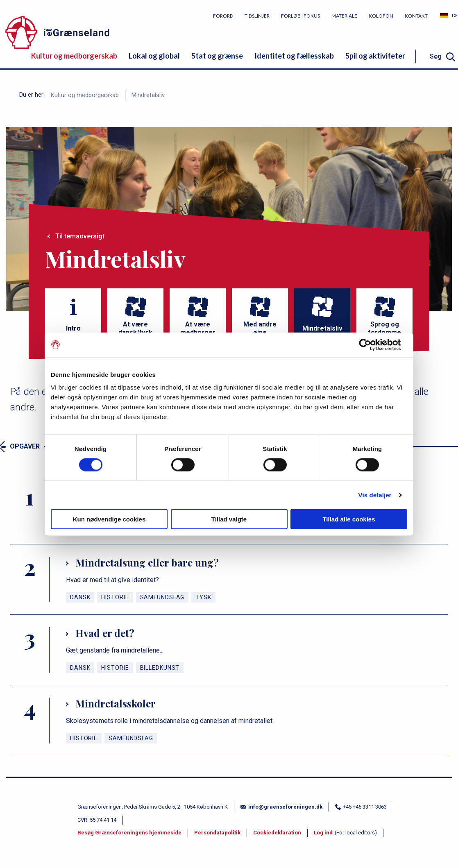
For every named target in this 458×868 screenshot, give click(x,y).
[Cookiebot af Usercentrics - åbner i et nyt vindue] (371, 344)
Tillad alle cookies (349, 519)
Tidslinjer (257, 16)
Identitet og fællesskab (294, 56)
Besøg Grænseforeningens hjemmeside (129, 833)
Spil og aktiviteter (375, 56)
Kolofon (381, 16)
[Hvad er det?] (229, 650)
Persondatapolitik (217, 833)
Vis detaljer (375, 495)
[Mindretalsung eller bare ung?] (229, 579)
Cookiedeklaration (277, 833)
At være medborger (198, 328)
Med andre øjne (260, 328)
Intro (73, 328)
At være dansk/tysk (135, 328)
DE (455, 15)
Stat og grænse (217, 56)
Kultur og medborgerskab (74, 56)
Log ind (323, 833)
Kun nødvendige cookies (109, 519)
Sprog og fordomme (384, 328)
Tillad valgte (229, 519)
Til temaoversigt (80, 236)
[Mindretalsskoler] (229, 720)
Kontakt (416, 16)
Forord (223, 16)
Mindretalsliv (148, 95)
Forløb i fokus (300, 16)
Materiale (344, 16)
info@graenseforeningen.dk (281, 807)
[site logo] (86, 34)
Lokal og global (154, 56)
